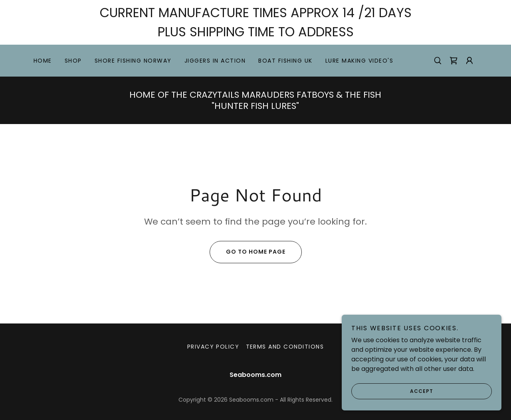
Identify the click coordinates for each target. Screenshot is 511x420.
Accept (392, 397)
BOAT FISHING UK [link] (285, 61)
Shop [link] (73, 61)
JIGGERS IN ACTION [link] (215, 61)
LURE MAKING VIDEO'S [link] (359, 61)
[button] (469, 61)
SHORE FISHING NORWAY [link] (133, 61)
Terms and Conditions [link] (285, 347)
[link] (454, 61)
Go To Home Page (248, 252)
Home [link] (43, 61)
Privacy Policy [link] (213, 347)
